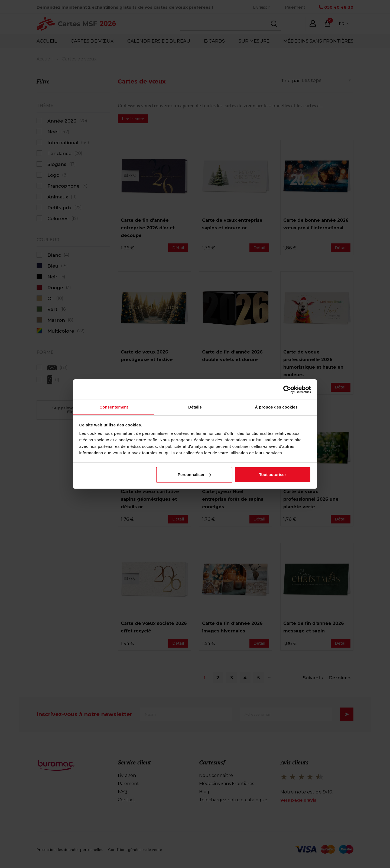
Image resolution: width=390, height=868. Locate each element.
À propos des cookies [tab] (276, 407)
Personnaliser (194, 475)
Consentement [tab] (114, 407)
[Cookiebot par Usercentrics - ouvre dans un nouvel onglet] (287, 390)
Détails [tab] (195, 407)
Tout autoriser (273, 475)
